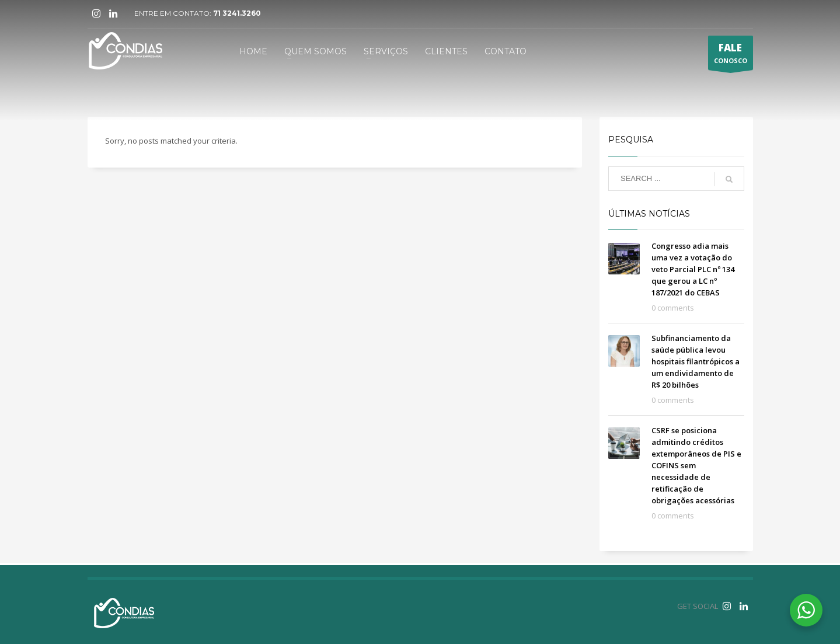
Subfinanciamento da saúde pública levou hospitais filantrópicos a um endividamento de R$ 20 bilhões (696, 361)
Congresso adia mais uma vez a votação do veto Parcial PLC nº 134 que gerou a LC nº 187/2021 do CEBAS (693, 269)
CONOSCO (731, 55)
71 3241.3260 (237, 13)
